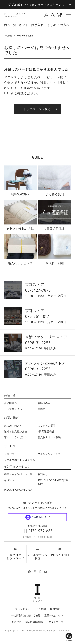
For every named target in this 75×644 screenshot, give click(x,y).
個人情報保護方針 (35, 622)
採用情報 (55, 609)
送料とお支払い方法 (16, 432)
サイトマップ (56, 622)
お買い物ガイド (14, 418)
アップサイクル (13, 409)
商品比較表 (10, 403)
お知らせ (43, 474)
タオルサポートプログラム (19, 460)
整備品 (41, 409)
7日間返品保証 (46, 432)
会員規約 (16, 622)
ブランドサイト (24, 609)
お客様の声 (44, 403)
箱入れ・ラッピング (16, 437)
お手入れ (37, 25)
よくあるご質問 (47, 426)
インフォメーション (17, 467)
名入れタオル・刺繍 (49, 437)
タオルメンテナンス (49, 454)
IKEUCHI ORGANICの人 (18, 490)
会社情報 (41, 609)
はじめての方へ (58, 25)
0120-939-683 (40, 531)
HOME (8, 36)
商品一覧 (10, 395)
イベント (9, 480)
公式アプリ (10, 454)
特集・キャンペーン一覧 (18, 474)
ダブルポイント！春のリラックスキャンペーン (39, 5)
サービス (10, 446)
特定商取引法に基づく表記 (26, 616)
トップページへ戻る (37, 109)
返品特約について (54, 616)
